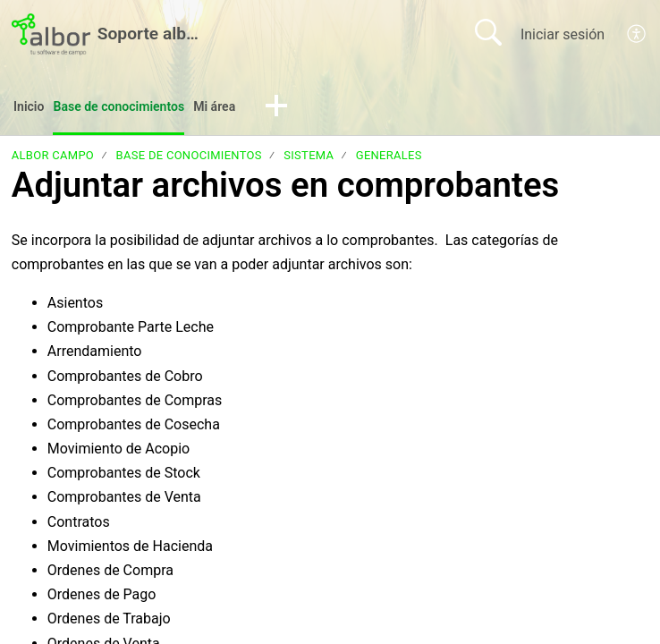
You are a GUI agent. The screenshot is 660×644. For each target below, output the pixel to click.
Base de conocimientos (132, 108)
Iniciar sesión (563, 34)
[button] (305, 109)
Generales (389, 159)
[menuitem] (637, 34)
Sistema (309, 159)
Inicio (31, 108)
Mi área (240, 108)
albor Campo (53, 159)
